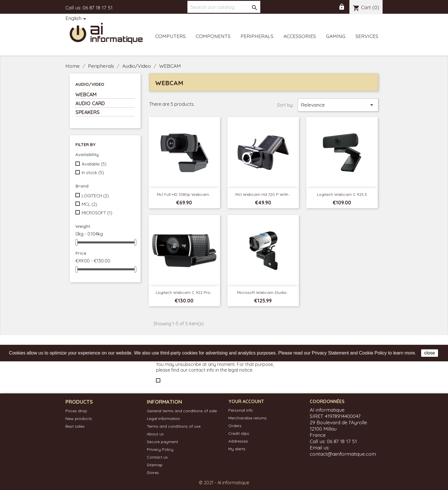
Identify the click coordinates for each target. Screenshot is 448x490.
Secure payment (162, 442)
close (430, 353)
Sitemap (155, 465)
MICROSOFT (97, 213)
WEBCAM (86, 94)
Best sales (75, 426)
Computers (170, 36)
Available (94, 164)
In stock (93, 173)
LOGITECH (95, 196)
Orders (235, 426)
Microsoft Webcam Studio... (263, 292)
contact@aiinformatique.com (343, 454)
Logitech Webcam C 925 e (342, 194)
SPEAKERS (88, 112)
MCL (89, 204)
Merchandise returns (247, 418)
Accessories (300, 36)
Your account (246, 401)
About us (155, 434)
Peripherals (257, 36)
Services (367, 36)
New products (79, 419)
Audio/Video (90, 84)
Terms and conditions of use (174, 426)
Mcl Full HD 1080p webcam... (184, 194)
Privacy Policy (160, 449)
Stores (153, 473)
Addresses (238, 441)
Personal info (241, 410)
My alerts (237, 449)
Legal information (163, 419)
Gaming (336, 36)
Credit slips (239, 433)
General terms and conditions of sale (182, 411)
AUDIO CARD (90, 103)
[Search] (224, 7)
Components (213, 36)
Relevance (338, 105)
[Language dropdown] (77, 19)
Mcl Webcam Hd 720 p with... (263, 194)
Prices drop (76, 411)
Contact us (157, 457)
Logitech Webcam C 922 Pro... (184, 292)
